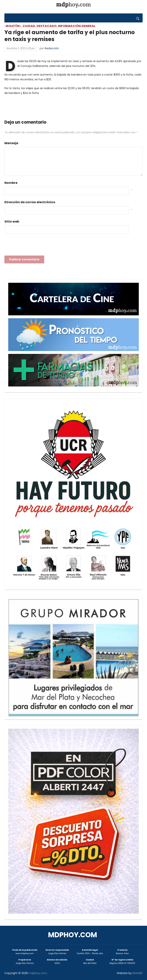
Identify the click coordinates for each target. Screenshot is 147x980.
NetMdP (138, 973)
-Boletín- (13, 26)
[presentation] (33, 246)
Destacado (47, 26)
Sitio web (12, 222)
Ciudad (29, 26)
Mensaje (11, 143)
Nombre (11, 183)
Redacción (52, 48)
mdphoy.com (73, 935)
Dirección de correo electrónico (30, 202)
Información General (77, 26)
